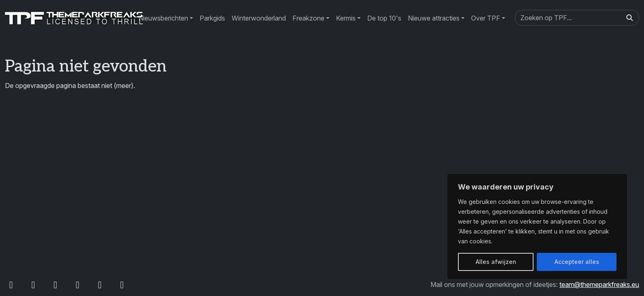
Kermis (346, 18)
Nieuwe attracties (434, 18)
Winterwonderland (259, 18)
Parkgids (212, 18)
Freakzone (308, 18)
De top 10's (384, 18)
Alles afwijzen (496, 262)
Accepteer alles (577, 262)
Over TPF (486, 18)
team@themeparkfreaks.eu (599, 284)
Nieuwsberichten (163, 18)
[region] (537, 227)
